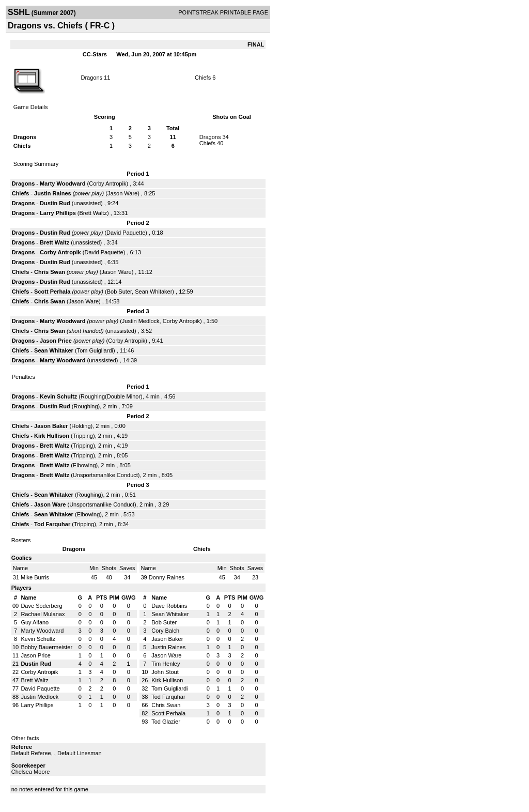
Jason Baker (51, 426)
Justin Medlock (141, 321)
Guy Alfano (35, 622)
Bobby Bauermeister (46, 647)
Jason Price (56, 341)
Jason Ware (122, 193)
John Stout (165, 672)
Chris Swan (50, 272)
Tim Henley (166, 664)
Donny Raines (167, 577)
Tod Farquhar (52, 524)
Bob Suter (119, 292)
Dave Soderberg (41, 606)
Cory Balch (165, 631)
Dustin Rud (55, 203)
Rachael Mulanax (43, 614)
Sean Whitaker (153, 292)
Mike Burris (35, 577)
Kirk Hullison (52, 436)
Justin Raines (53, 193)
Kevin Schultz (58, 396)
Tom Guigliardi (95, 350)
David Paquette (126, 233)
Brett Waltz (93, 213)
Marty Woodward (63, 183)
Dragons (91, 78)
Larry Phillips (58, 213)
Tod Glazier (166, 722)
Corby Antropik (107, 183)
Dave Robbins (169, 606)
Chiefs (203, 78)
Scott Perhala (52, 292)
